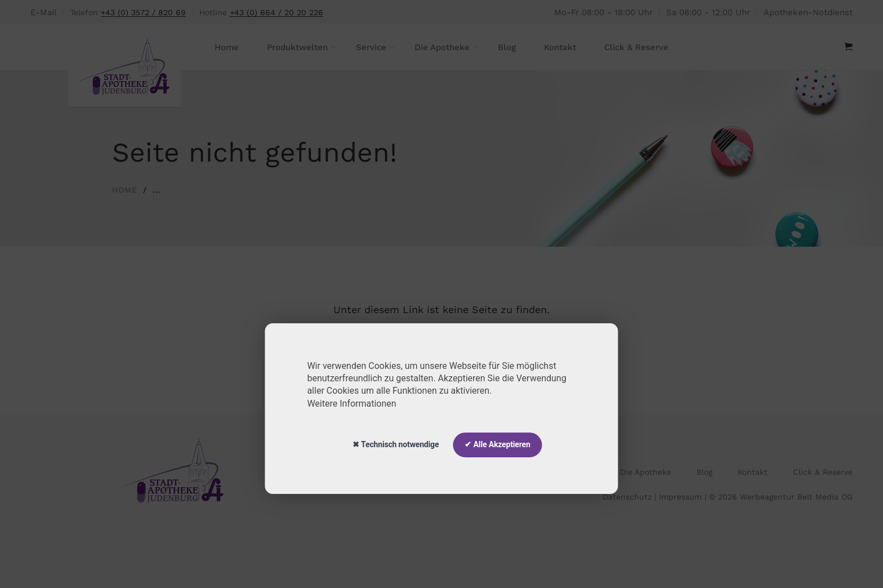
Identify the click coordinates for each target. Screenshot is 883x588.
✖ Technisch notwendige (396, 444)
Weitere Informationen (351, 404)
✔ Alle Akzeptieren (497, 444)
